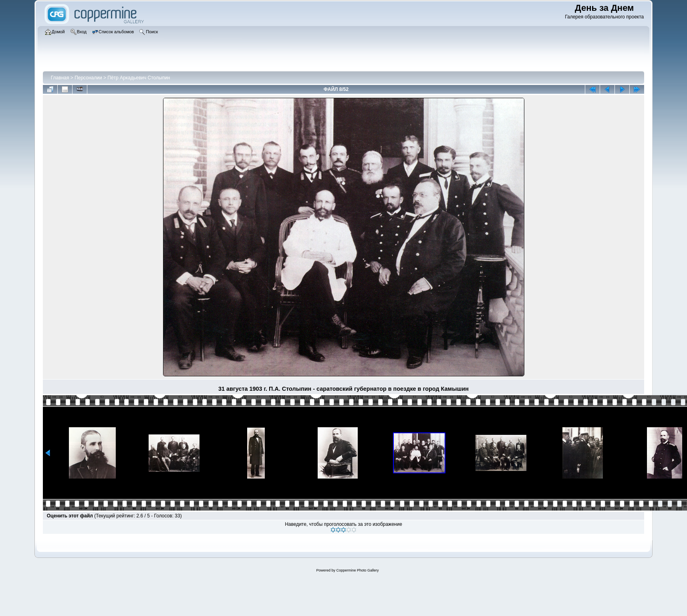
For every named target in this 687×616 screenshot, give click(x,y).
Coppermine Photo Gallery (357, 570)
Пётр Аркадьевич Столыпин (139, 78)
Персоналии (88, 78)
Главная (60, 78)
